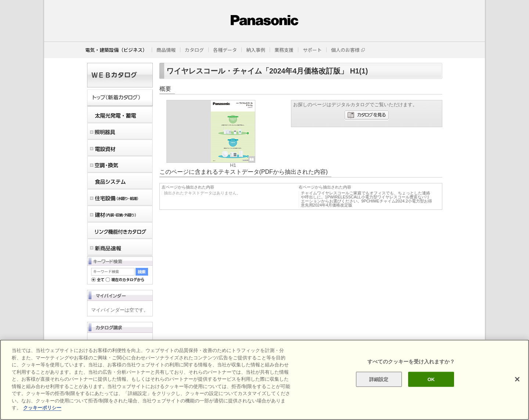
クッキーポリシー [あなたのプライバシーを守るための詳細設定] (42, 408)
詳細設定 (379, 379)
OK (431, 379)
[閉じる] (517, 379)
